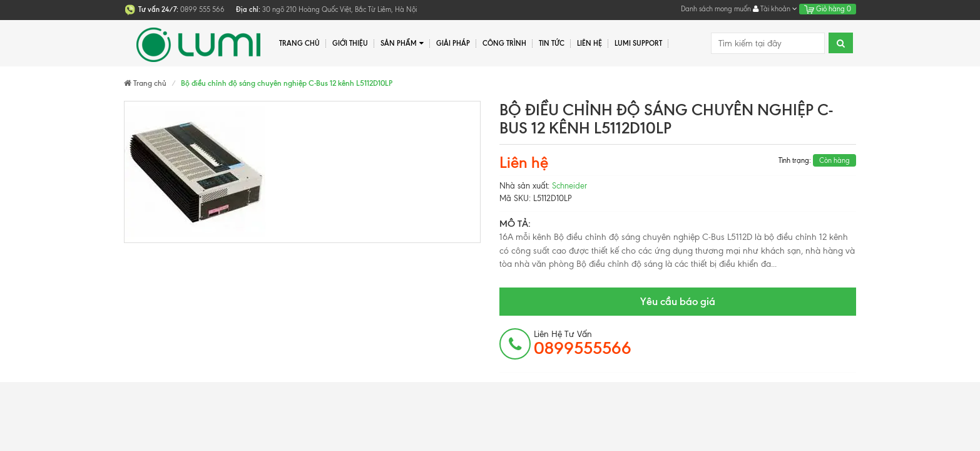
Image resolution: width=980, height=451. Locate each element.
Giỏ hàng (828, 9)
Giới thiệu (350, 43)
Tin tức (552, 43)
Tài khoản (775, 9)
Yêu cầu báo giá (678, 301)
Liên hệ (590, 43)
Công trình (504, 43)
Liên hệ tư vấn (583, 343)
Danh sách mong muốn (716, 9)
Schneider (569, 186)
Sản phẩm (402, 44)
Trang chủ (299, 43)
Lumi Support (638, 43)
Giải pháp (453, 43)
